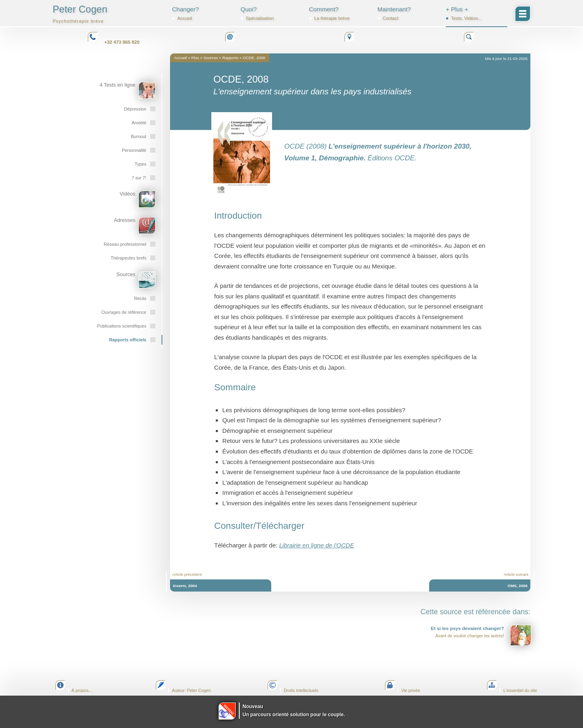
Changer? (203, 13)
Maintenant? (408, 13)
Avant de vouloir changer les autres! (481, 635)
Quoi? (271, 13)
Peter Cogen (80, 14)
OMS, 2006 (518, 586)
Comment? (340, 13)
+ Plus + (477, 13)
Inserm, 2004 (185, 586)
